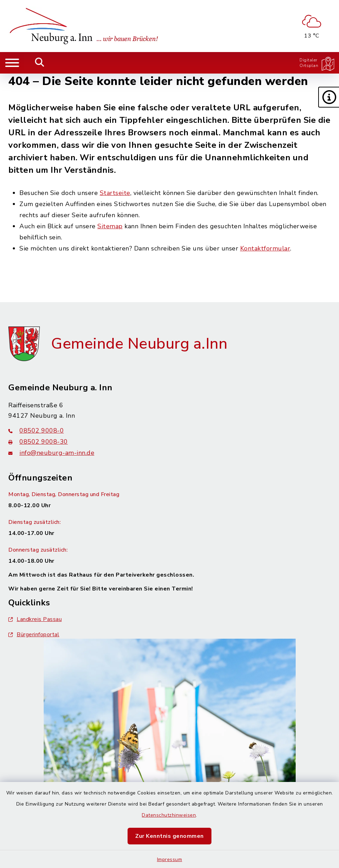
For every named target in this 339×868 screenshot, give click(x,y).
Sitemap (110, 226)
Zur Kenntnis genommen (169, 836)
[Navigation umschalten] (12, 63)
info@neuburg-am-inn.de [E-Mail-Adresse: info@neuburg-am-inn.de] (51, 453)
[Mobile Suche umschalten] (40, 63)
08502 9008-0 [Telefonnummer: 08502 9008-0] (36, 431)
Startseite (115, 193)
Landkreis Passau (35, 619)
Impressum (170, 860)
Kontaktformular (265, 248)
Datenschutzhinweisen (169, 815)
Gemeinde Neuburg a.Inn (139, 344)
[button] (329, 97)
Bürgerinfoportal (34, 635)
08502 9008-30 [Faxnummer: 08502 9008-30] (38, 442)
